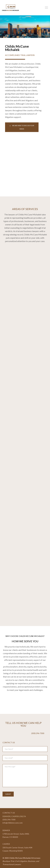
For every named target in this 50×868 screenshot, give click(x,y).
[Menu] (46, 8)
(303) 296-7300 (9, 820)
